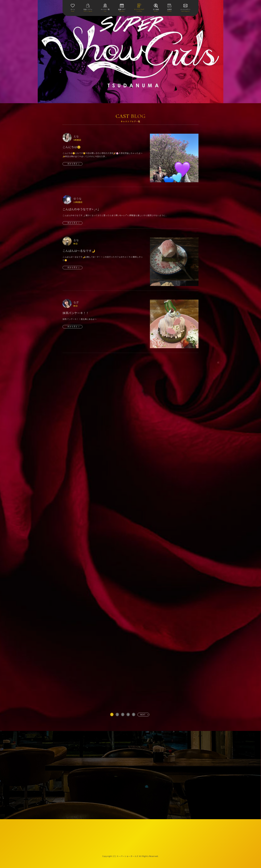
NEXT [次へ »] (143, 714)
